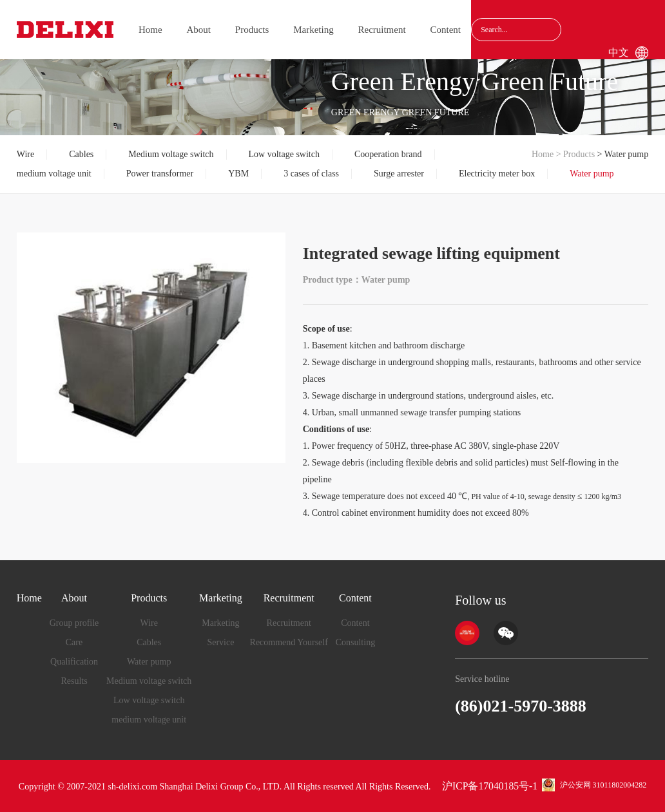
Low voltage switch (284, 154)
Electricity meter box (497, 174)
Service (220, 642)
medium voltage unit (54, 174)
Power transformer (160, 174)
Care (74, 642)
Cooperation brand (388, 154)
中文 (619, 52)
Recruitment (381, 30)
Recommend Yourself (289, 642)
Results (74, 681)
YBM (238, 174)
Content (445, 30)
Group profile (74, 623)
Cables (81, 154)
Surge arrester (399, 174)
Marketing (313, 30)
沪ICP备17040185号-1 (489, 786)
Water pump (592, 174)
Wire (25, 154)
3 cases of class (311, 174)
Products (252, 30)
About (199, 30)
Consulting (355, 642)
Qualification (74, 662)
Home (150, 30)
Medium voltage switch (171, 154)
